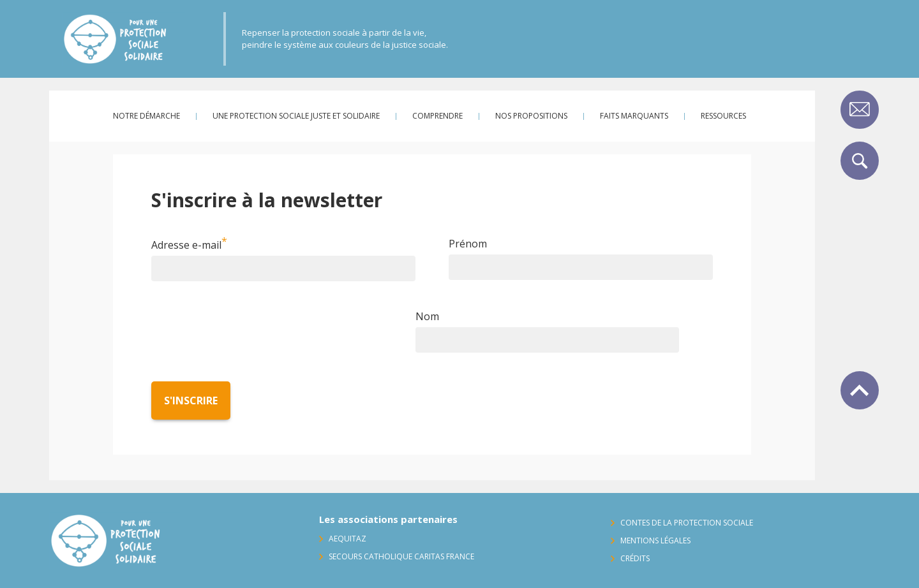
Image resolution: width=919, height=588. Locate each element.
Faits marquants (634, 116)
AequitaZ (347, 539)
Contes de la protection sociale (687, 523)
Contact (860, 110)
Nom (427, 316)
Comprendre (437, 116)
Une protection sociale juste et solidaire (296, 116)
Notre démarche (146, 116)
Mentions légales (655, 540)
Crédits (635, 558)
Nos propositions (531, 116)
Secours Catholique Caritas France (401, 556)
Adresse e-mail (186, 245)
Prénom (468, 244)
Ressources (723, 116)
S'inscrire (191, 401)
